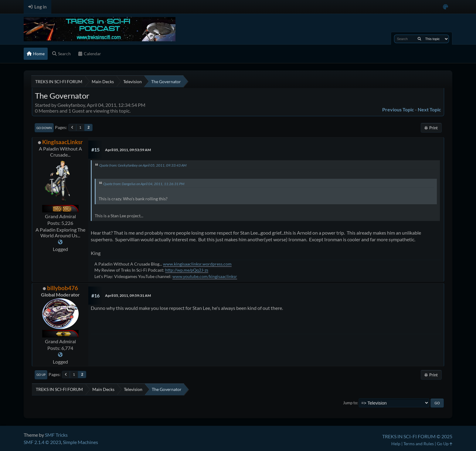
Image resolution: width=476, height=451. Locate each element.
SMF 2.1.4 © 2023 (42, 442)
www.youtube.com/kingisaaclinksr (205, 276)
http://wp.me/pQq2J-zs (187, 270)
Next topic (429, 109)
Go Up (41, 375)
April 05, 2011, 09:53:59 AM (128, 150)
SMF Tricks (56, 435)
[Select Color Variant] (445, 7)
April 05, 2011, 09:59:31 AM (128, 295)
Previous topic (398, 109)
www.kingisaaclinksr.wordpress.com (197, 264)
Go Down (44, 128)
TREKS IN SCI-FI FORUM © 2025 (417, 436)
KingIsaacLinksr (63, 142)
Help (396, 444)
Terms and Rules (419, 444)
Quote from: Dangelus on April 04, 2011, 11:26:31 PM (144, 184)
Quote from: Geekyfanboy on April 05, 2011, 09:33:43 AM (143, 165)
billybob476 (63, 288)
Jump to (350, 403)
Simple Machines (80, 442)
